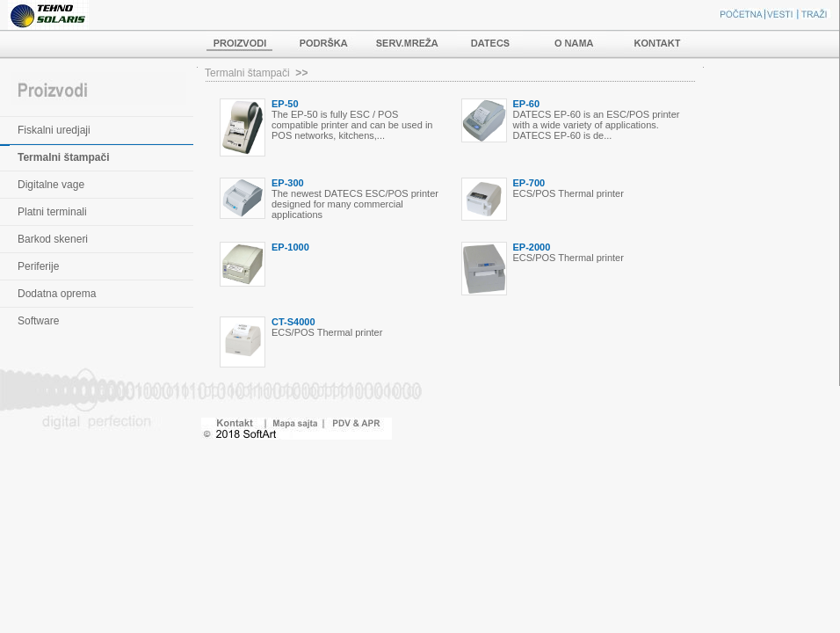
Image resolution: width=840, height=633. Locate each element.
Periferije (38, 266)
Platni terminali (52, 212)
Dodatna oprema (57, 294)
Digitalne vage (51, 185)
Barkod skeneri (53, 239)
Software (38, 321)
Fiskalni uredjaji (54, 130)
